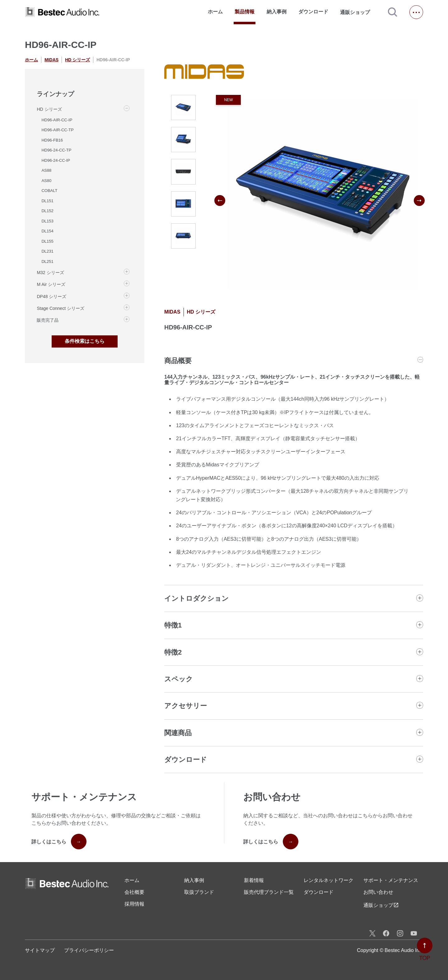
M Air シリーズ (51, 284)
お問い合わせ (378, 892)
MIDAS (51, 60)
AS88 (46, 170)
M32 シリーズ (50, 273)
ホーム (215, 12)
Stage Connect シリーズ (61, 308)
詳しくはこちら (59, 842)
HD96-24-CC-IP (56, 160)
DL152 (47, 211)
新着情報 (254, 880)
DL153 (47, 221)
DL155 (47, 241)
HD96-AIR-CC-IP (57, 120)
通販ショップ (358, 12)
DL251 (47, 261)
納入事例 (277, 12)
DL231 (47, 251)
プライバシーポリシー (89, 950)
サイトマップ (40, 950)
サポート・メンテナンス (391, 880)
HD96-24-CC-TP (56, 150)
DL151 (47, 201)
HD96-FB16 (52, 140)
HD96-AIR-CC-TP (57, 130)
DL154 (47, 231)
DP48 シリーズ (51, 296)
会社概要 (134, 892)
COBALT (49, 191)
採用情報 (134, 904)
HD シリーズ (77, 60)
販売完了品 (48, 320)
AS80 (46, 181)
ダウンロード (313, 12)
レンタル (329, 880)
